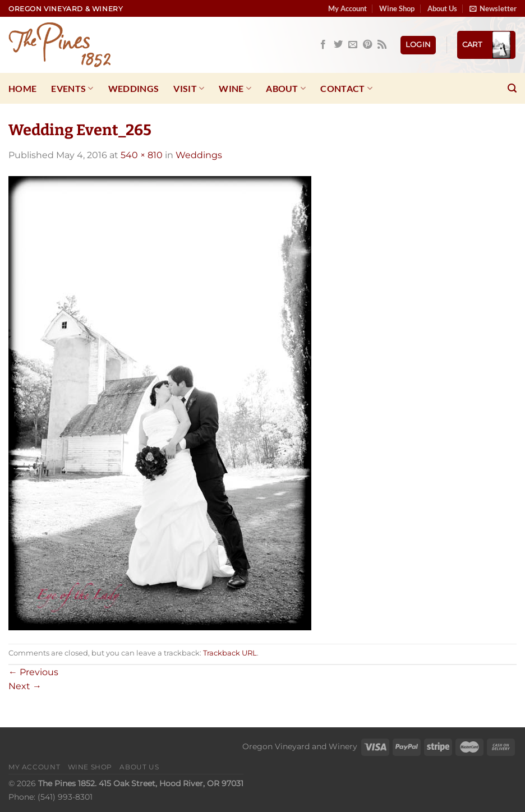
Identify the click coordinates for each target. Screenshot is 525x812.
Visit (189, 89)
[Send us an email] (353, 45)
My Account (347, 8)
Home (22, 88)
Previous (33, 672)
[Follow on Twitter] (338, 45)
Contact (346, 89)
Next (25, 686)
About (286, 89)
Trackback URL (230, 653)
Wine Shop (397, 8)
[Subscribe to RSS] (382, 45)
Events (72, 89)
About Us (442, 8)
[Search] (512, 88)
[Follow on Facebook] (323, 45)
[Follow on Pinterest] (367, 45)
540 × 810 (142, 155)
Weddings (134, 88)
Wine (235, 89)
